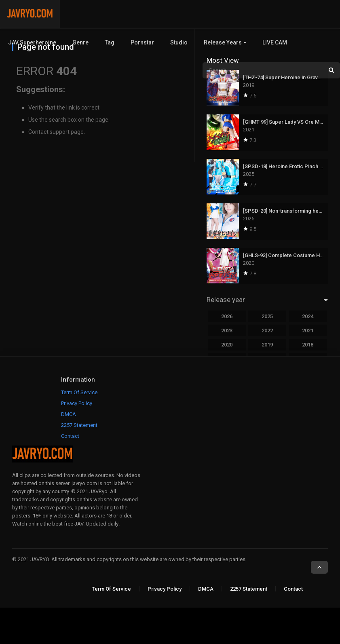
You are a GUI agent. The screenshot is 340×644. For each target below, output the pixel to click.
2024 (308, 316)
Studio (179, 42)
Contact (70, 436)
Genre (80, 42)
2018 (308, 345)
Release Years (223, 42)
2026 (227, 316)
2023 (227, 330)
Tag (110, 42)
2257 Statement (79, 425)
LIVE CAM (275, 42)
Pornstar (142, 42)
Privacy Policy (77, 403)
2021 (308, 330)
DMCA (69, 414)
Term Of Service (79, 392)
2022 (267, 330)
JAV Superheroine (32, 42)
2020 (227, 345)
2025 (267, 316)
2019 (267, 345)
